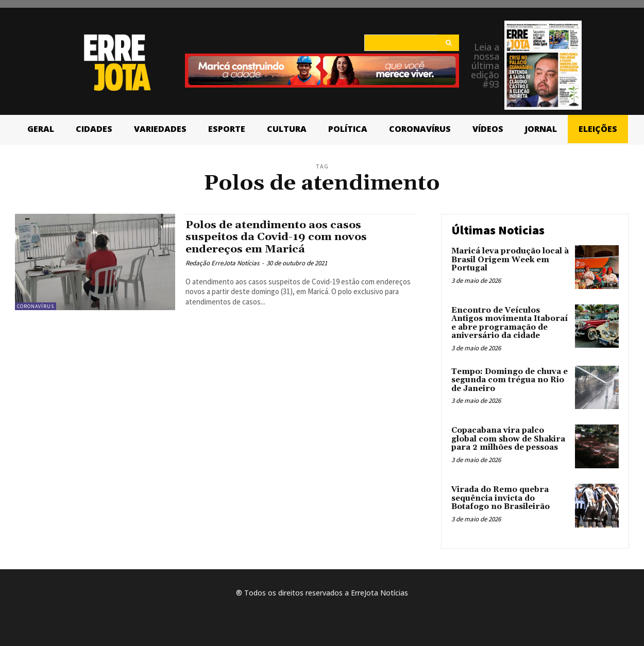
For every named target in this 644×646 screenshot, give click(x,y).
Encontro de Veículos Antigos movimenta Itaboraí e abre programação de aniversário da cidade (510, 323)
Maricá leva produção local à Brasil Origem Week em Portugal (510, 260)
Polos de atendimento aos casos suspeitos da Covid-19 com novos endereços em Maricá (277, 237)
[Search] (448, 43)
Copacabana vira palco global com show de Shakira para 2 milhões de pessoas (508, 439)
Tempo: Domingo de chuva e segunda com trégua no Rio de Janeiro (510, 380)
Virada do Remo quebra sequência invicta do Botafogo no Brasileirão (501, 498)
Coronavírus (36, 306)
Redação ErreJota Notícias (222, 263)
